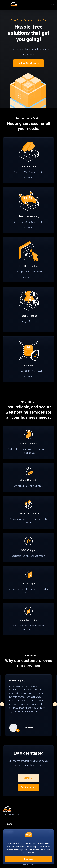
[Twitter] (46, 811)
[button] (55, 704)
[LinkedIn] (53, 811)
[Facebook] (40, 811)
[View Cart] (46, 5)
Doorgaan (29, 859)
